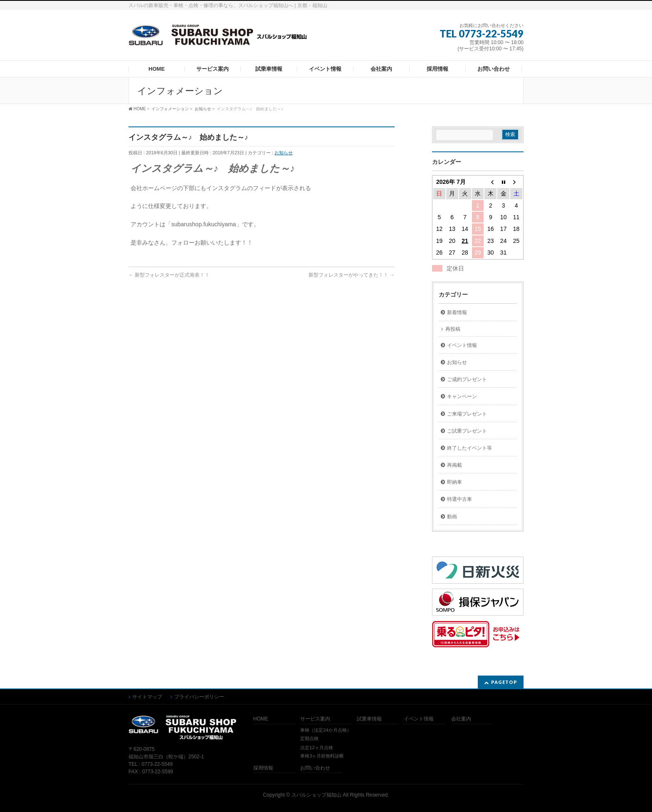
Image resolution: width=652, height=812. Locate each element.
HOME (261, 719)
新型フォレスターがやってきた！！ (352, 275)
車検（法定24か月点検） (326, 730)
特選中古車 (459, 499)
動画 (452, 517)
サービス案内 (315, 719)
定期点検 (309, 738)
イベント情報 (462, 345)
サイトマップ (147, 697)
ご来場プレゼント (467, 414)
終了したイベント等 (469, 448)
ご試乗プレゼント (467, 431)
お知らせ (284, 153)
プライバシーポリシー (199, 697)
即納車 (454, 482)
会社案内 (461, 719)
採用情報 (263, 768)
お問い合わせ (315, 768)
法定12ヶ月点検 (316, 748)
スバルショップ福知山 (316, 795)
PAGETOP (504, 682)
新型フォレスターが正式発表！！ (169, 275)
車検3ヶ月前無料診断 (322, 756)
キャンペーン (462, 396)
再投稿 (453, 329)
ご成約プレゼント (467, 379)
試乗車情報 (369, 719)
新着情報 (457, 312)
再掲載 (454, 465)
